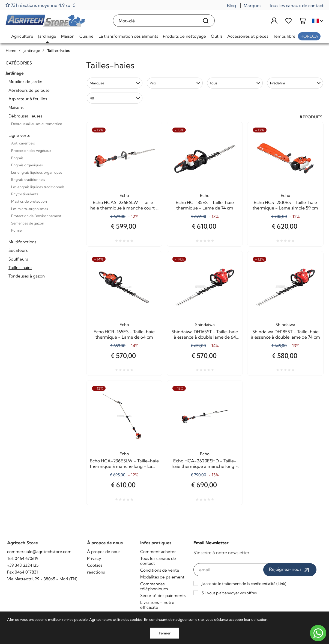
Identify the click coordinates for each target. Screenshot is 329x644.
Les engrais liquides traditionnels (38, 187)
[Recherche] (206, 21)
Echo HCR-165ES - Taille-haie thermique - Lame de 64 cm (124, 334)
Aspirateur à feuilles (28, 99)
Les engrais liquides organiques (37, 172)
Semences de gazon (28, 223)
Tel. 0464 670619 (23, 558)
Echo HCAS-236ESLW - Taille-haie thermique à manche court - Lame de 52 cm (124, 205)
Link (281, 584)
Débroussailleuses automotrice (37, 124)
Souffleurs (18, 259)
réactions (96, 572)
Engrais (17, 158)
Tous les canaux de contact (296, 5)
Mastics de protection (29, 201)
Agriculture (22, 36)
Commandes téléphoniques (154, 586)
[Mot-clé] (155, 21)
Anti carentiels (23, 143)
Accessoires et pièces (248, 36)
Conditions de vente (160, 570)
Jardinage (47, 36)
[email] (231, 570)
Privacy (94, 558)
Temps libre (284, 36)
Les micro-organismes (30, 209)
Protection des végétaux (31, 150)
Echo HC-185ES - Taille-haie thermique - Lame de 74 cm (205, 205)
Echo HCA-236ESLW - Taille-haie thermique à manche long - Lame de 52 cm (124, 463)
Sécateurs (18, 250)
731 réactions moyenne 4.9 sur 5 (41, 5)
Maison (68, 36)
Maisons (16, 107)
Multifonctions (22, 242)
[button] (115, 83)
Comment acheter (158, 552)
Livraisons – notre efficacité (157, 605)
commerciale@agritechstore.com (39, 552)
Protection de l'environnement (36, 216)
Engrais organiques (27, 165)
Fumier (17, 230)
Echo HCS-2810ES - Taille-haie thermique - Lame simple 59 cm (285, 205)
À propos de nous (104, 552)
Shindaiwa (205, 325)
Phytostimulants (25, 194)
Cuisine (86, 36)
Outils (217, 36)
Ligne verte (20, 135)
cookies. (137, 619)
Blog (231, 5)
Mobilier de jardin (25, 82)
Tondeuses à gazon (27, 276)
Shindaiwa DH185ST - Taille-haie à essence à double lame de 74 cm (285, 334)
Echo (124, 195)
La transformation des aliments (128, 36)
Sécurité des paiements (163, 596)
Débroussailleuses (25, 116)
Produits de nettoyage (184, 36)
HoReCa (309, 36)
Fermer (165, 633)
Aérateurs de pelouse (29, 90)
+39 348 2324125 (23, 565)
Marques (252, 5)
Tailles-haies (20, 268)
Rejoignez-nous (290, 570)
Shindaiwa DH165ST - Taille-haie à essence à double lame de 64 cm (205, 334)
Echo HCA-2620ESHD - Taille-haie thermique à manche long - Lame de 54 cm (205, 463)
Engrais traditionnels (28, 179)
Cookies (95, 565)
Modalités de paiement (162, 577)
